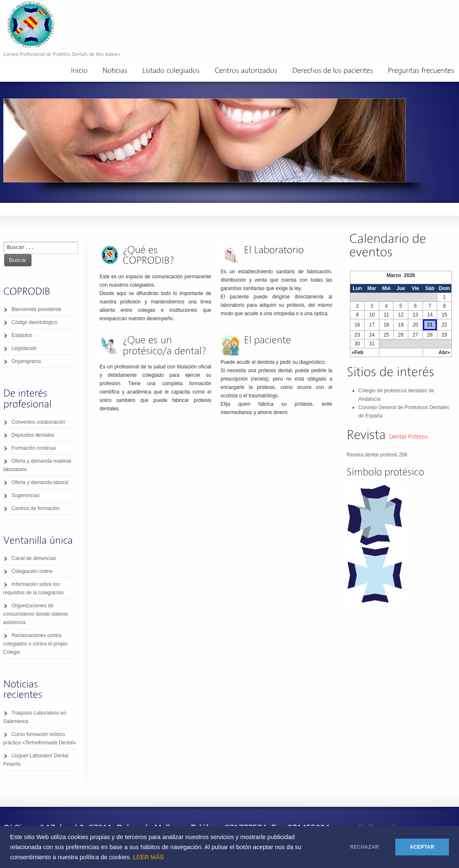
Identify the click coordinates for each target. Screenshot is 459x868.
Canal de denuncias (34, 558)
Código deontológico (35, 322)
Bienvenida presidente (37, 309)
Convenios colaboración (39, 422)
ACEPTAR (422, 847)
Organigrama (26, 361)
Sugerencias (26, 495)
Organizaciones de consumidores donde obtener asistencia (36, 614)
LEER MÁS (148, 857)
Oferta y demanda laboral (40, 482)
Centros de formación (36, 508)
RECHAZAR (364, 847)
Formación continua (34, 448)
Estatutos (22, 335)
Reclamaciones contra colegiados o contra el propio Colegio (35, 644)
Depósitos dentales (33, 435)
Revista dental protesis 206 (377, 455)
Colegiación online (32, 571)
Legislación (24, 348)
